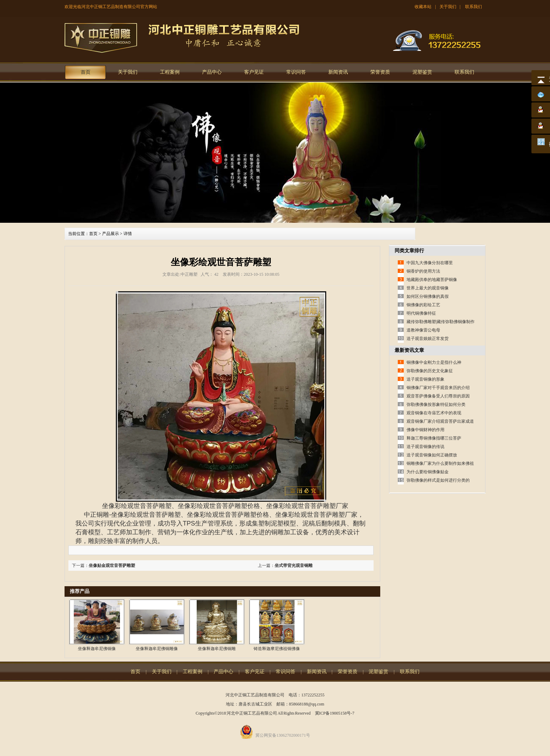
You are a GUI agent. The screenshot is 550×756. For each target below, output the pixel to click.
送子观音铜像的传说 (425, 447)
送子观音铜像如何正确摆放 (432, 455)
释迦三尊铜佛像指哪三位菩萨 (434, 438)
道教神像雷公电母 (423, 330)
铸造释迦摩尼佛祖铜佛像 (277, 649)
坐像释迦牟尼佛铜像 (97, 649)
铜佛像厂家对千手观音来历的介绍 (438, 388)
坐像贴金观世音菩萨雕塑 (112, 566)
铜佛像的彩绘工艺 (423, 305)
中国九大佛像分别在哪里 (430, 263)
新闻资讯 (338, 72)
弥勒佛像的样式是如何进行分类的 (438, 480)
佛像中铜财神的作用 (425, 430)
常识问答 (296, 72)
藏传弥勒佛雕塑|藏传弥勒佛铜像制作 (441, 322)
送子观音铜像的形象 (425, 379)
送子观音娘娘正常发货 (428, 339)
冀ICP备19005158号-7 (335, 713)
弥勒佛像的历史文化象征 (430, 371)
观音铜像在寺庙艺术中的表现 (434, 413)
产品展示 (110, 234)
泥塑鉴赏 (422, 72)
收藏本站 (423, 7)
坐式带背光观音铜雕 (294, 566)
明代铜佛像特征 (421, 313)
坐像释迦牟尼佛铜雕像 (157, 649)
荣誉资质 (380, 72)
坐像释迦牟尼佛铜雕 (217, 649)
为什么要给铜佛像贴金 (428, 472)
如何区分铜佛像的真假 (428, 296)
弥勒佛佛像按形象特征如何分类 (436, 404)
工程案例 (170, 72)
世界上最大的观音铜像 (428, 288)
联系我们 (474, 7)
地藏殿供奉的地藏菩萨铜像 (432, 280)
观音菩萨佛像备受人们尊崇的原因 (438, 396)
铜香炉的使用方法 (423, 271)
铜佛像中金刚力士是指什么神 (434, 362)
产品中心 (212, 72)
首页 (86, 72)
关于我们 (448, 7)
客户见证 (254, 72)
